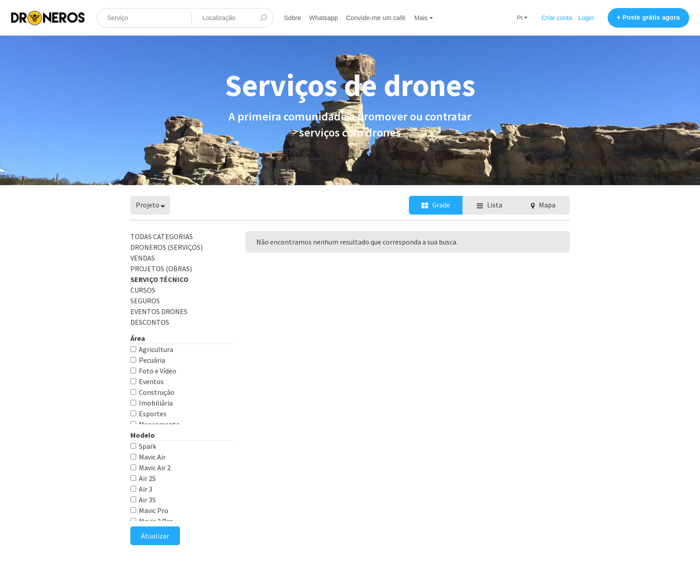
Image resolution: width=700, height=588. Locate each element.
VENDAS (143, 258)
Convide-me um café (376, 18)
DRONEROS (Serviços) (167, 247)
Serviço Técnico (159, 279)
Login (586, 18)
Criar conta (557, 18)
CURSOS (143, 290)
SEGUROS (145, 301)
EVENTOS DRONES (159, 311)
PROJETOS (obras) (161, 269)
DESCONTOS (150, 322)
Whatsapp (323, 18)
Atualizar (155, 536)
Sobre (292, 18)
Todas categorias (162, 236)
